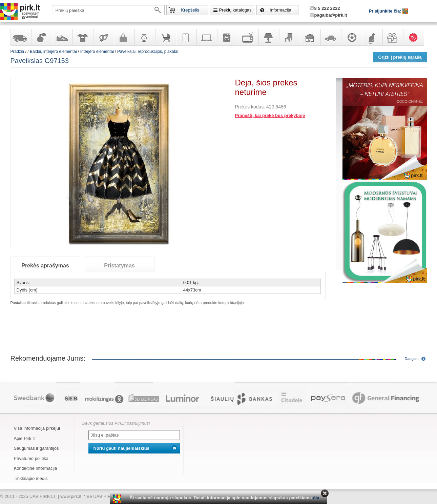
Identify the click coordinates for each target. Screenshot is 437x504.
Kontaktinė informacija (36, 468)
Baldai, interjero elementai (289, 37)
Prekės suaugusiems (103, 37)
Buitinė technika (227, 37)
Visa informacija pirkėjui (37, 428)
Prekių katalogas (235, 10)
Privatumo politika (31, 458)
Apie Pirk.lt (24, 438)
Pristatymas (119, 266)
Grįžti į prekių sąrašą (400, 57)
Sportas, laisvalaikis (351, 37)
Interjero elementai (97, 52)
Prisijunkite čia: (386, 11)
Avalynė (62, 37)
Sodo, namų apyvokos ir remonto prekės (310, 37)
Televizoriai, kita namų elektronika (248, 37)
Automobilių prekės (331, 37)
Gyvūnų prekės (372, 37)
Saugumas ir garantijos (36, 448)
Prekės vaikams (165, 37)
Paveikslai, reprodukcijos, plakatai (148, 52)
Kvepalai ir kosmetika (41, 37)
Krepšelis (190, 10)
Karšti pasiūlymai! (416, 37)
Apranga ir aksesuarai (83, 37)
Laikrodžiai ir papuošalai (145, 37)
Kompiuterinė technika (207, 37)
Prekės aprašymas (45, 266)
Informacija (280, 10)
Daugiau (412, 359)
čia (316, 498)
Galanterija (124, 37)
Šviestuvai (269, 37)
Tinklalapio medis (31, 478)
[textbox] (108, 10)
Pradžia (17, 52)
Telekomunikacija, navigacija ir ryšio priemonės (186, 37)
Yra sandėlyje (21, 37)
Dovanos (393, 37)
